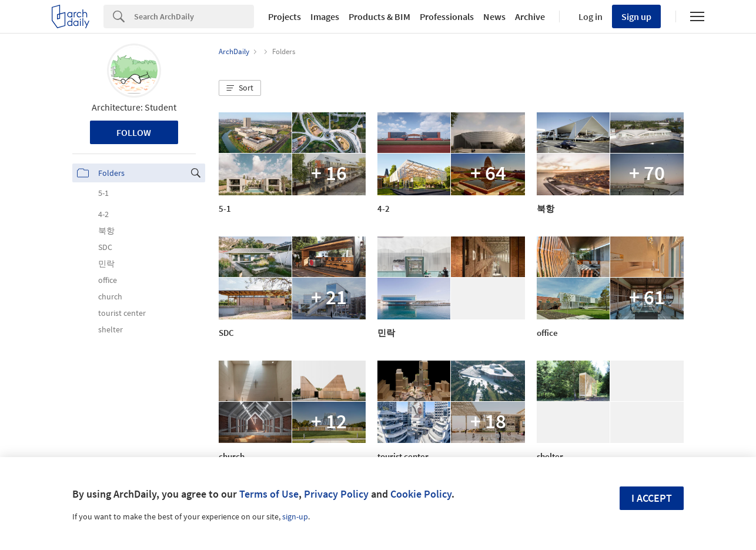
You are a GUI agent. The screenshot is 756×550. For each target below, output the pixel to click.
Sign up (636, 16)
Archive (530, 16)
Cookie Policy (421, 494)
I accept (652, 498)
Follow (134, 132)
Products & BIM (379, 16)
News (494, 16)
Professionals (447, 16)
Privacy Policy (336, 494)
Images (325, 16)
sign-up (295, 516)
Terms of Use (269, 494)
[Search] (194, 16)
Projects (285, 16)
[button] (240, 88)
